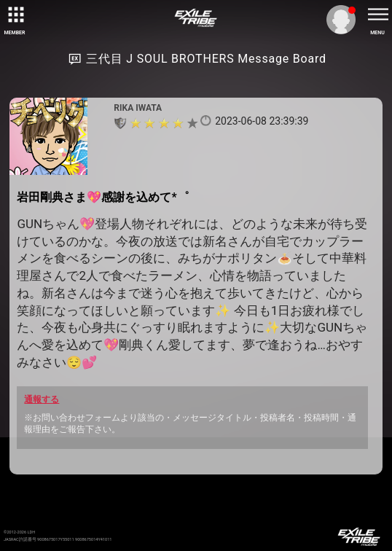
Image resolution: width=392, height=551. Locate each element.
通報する (42, 399)
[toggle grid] (15, 15)
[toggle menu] (377, 15)
